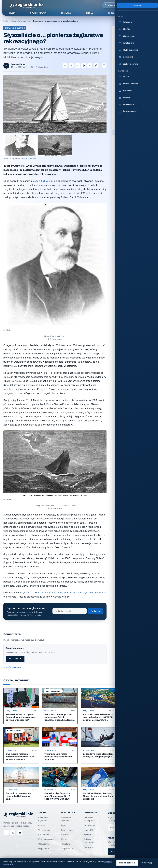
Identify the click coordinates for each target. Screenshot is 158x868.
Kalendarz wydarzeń (43, 819)
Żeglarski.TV (67, 849)
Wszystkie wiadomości (67, 819)
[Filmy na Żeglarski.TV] (20, 833)
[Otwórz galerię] (55, 104)
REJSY (12, 13)
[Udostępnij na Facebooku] (65, 66)
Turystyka (66, 844)
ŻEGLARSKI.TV (141, 13)
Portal (6, 21)
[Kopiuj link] (96, 66)
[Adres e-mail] (70, 611)
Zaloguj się (15, 659)
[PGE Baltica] (124, 55)
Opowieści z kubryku (21, 21)
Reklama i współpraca (89, 819)
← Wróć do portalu (14, 667)
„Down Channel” (94, 593)
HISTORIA (66, 13)
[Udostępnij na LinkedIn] (77, 66)
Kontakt (87, 835)
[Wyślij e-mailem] (90, 66)
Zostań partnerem (126, 126)
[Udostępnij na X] (71, 66)
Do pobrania (90, 825)
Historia (65, 835)
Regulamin (89, 847)
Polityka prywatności (90, 841)
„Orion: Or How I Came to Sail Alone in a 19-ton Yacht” (53, 593)
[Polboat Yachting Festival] (143, 44)
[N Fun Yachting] (143, 55)
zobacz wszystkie (28, 158)
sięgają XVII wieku (43, 181)
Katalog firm (44, 835)
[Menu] (146, 5)
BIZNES (89, 13)
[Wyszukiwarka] (106, 5)
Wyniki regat (44, 830)
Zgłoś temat (118, 852)
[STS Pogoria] (124, 67)
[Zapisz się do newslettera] (123, 827)
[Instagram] (13, 833)
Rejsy (64, 825)
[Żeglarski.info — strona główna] (26, 5)
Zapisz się (95, 611)
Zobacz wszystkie (133, 225)
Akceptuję (147, 863)
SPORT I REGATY (38, 13)
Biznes (64, 839)
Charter (42, 825)
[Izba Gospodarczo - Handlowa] (124, 44)
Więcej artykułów (146, 681)
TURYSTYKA (114, 13)
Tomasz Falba (18, 64)
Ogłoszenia (43, 844)
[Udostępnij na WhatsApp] (84, 66)
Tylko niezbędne (127, 863)
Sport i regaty (67, 830)
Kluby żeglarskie (46, 839)
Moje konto (43, 849)
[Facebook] (6, 833)
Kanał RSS (89, 830)
